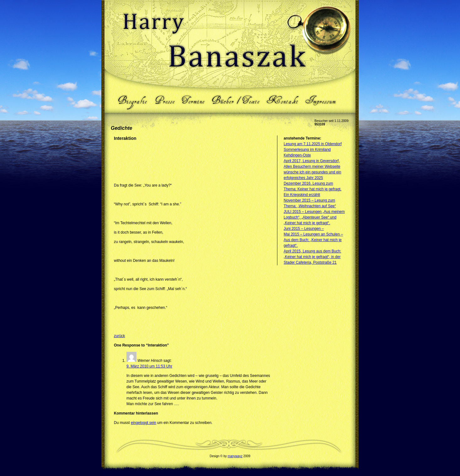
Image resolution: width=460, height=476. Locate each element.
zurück (119, 336)
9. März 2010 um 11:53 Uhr (149, 366)
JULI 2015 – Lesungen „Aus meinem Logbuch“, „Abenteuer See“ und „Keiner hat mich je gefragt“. (314, 217)
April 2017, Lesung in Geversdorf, (312, 161)
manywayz (235, 456)
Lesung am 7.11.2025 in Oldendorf (313, 144)
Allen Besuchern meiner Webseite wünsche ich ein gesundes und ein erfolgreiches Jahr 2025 (312, 172)
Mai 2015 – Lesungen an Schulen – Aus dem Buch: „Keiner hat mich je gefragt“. (313, 240)
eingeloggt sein (144, 423)
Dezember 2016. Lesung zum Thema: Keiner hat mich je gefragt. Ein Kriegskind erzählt (313, 189)
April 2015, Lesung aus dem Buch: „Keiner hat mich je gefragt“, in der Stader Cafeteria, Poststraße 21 (312, 257)
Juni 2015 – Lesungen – (304, 229)
